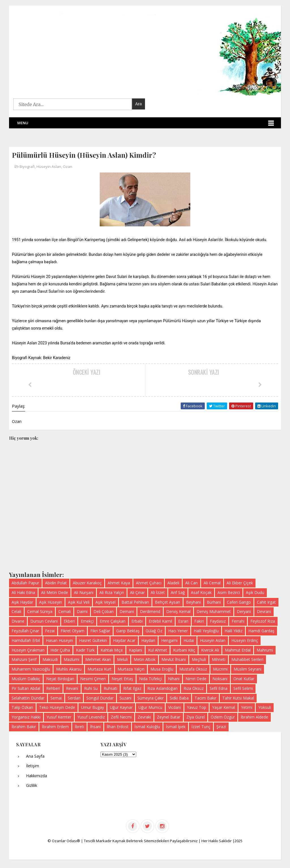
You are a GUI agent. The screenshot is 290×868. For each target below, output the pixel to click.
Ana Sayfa (35, 756)
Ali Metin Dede (55, 592)
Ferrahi (238, 621)
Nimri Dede (196, 679)
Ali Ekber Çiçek (240, 583)
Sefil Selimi (243, 688)
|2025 (237, 841)
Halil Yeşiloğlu (206, 631)
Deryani (244, 611)
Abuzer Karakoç (87, 583)
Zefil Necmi (121, 717)
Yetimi (247, 707)
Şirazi (221, 727)
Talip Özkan (22, 707)
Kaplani (136, 650)
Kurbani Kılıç (184, 650)
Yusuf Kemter (59, 717)
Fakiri (199, 621)
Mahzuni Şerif (24, 659)
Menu (23, 123)
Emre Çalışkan (113, 621)
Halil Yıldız (234, 631)
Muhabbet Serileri (247, 659)
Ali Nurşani (84, 592)
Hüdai (189, 640)
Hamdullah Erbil (26, 640)
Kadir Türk (85, 650)
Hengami (169, 640)
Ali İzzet (158, 592)
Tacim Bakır (205, 698)
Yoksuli (265, 707)
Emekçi (87, 621)
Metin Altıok (145, 659)
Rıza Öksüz (194, 688)
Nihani (174, 679)
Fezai (50, 631)
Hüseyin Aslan (49, 167)
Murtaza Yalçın (131, 669)
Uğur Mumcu (150, 707)
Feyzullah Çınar (25, 631)
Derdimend (150, 611)
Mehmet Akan (98, 659)
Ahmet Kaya (119, 583)
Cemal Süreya (40, 611)
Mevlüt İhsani (174, 659)
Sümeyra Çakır (151, 698)
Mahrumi (265, 650)
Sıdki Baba (179, 698)
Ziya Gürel (196, 717)
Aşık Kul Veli (79, 602)
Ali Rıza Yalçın (112, 592)
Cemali (65, 611)
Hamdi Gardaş (261, 631)
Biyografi (27, 167)
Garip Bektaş (128, 631)
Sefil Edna (218, 688)
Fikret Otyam (72, 631)
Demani (127, 611)
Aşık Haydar (22, 602)
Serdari (74, 698)
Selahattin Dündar (28, 698)
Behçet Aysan (168, 602)
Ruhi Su (91, 688)
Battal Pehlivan (135, 602)
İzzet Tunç (201, 727)
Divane (18, 621)
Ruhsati (110, 688)
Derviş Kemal (178, 611)
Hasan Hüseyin (59, 640)
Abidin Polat (56, 583)
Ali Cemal (212, 583)
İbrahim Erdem (55, 727)
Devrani (264, 611)
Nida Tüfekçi (151, 679)
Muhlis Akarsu (69, 669)
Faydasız (218, 621)
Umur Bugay (92, 707)
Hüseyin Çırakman (28, 650)
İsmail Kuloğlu (147, 727)
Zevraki (144, 717)
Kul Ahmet (158, 650)
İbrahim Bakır (24, 727)
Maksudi (50, 659)
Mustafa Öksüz (193, 669)
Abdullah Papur (25, 583)
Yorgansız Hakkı (26, 717)
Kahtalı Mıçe (112, 650)
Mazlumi (72, 659)
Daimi (82, 611)
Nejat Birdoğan (60, 679)
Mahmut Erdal (238, 650)
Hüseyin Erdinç (245, 640)
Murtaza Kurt (100, 669)
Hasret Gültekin (93, 640)
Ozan (68, 167)
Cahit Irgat (266, 602)
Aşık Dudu (255, 592)
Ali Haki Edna (23, 592)
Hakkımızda (37, 776)
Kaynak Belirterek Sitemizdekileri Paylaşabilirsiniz (155, 841)
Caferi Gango (239, 602)
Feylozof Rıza (263, 621)
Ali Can (191, 583)
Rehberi (53, 688)
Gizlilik (32, 785)
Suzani (125, 698)
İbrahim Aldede (254, 717)
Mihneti (219, 659)
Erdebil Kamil (160, 621)
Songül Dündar (100, 698)
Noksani (220, 679)
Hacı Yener (178, 631)
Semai (56, 698)
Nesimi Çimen (93, 679)
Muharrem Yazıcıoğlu (31, 669)
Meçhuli (199, 659)
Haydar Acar (124, 640)
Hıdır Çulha (60, 650)
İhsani (95, 727)
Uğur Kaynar (121, 707)
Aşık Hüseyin (51, 602)
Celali (16, 611)
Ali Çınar (137, 592)
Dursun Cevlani (44, 621)
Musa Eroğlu (162, 669)
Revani (72, 688)
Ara (138, 104)
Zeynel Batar (169, 717)
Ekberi (69, 621)
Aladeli (173, 583)
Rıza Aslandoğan (162, 688)
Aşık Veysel (105, 602)
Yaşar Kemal (224, 707)
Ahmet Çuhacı (149, 583)
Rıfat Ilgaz (132, 688)
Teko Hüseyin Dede (57, 707)
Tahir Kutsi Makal (238, 698)
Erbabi (137, 621)
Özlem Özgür (223, 717)
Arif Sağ (178, 592)
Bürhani (214, 602)
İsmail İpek (176, 727)
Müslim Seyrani (248, 669)
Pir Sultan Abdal (26, 688)
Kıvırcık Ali (210, 650)
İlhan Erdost (118, 727)
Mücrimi (220, 669)
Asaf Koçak (201, 592)
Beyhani (193, 602)
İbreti (79, 727)
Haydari (148, 640)
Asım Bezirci (229, 592)
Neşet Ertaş (122, 679)
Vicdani (175, 707)
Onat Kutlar (244, 679)
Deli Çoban (104, 611)
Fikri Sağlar (100, 631)
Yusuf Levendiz (91, 717)
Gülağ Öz (154, 631)
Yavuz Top (197, 707)
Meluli (122, 659)
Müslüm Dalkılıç (26, 679)
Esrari (183, 621)
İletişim (33, 766)
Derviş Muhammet (214, 611)
